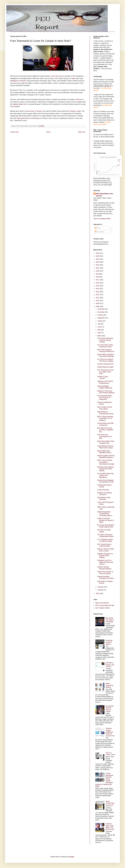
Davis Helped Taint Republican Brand (104, 452)
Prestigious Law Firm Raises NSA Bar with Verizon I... (105, 562)
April (99, 333)
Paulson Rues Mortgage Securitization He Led (105, 481)
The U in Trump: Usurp (110, 754)
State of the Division (102, 603)
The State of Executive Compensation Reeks (105, 536)
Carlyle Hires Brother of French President (105, 573)
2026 (98, 253)
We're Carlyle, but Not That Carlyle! (105, 408)
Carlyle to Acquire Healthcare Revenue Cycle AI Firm (110, 732)
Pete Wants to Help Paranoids (104, 498)
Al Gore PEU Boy (103, 490)
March (100, 336)
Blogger (72, 857)
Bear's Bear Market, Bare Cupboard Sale (106, 442)
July (99, 324)
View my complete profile (102, 219)
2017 (98, 280)
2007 (98, 594)
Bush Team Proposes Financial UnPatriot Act (106, 351)
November (101, 312)
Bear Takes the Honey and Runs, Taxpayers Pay (105, 430)
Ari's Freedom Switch (102, 608)
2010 (98, 301)
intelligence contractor (18, 81)
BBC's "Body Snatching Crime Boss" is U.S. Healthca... (105, 418)
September (102, 318)
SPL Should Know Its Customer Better (104, 545)
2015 (98, 286)
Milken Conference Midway (110, 685)
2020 (98, 271)
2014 (98, 289)
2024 (98, 259)
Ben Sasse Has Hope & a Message (110, 620)
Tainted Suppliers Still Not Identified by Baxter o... (106, 457)
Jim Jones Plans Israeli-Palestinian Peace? (105, 346)
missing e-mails (75, 111)
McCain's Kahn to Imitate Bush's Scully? (106, 550)
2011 (98, 298)
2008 (98, 307)
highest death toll (19, 104)
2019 (98, 274)
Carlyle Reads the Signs (105, 367)
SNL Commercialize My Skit (105, 605)
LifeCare (79, 99)
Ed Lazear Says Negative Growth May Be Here (106, 526)
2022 (98, 265)
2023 (98, 262)
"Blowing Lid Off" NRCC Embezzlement (105, 382)
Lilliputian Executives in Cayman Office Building (105, 556)
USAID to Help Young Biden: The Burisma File (110, 827)
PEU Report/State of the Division (104, 195)
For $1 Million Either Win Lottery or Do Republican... (105, 475)
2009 (98, 303)
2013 (98, 292)
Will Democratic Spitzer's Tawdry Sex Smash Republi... (106, 469)
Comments (99, 232)
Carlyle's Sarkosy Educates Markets (104, 568)
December (101, 309)
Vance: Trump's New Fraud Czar (110, 803)
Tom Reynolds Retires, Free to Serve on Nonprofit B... (105, 398)
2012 (98, 295)
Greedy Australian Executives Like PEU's (106, 577)
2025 (98, 256)
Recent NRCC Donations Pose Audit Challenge (106, 355)
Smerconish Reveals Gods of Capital (110, 709)
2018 (98, 277)
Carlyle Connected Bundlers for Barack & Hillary (106, 520)
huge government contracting (28, 118)
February (101, 587)
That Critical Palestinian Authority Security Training (105, 340)
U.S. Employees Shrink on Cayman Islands (105, 540)
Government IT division (34, 111)
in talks (73, 78)
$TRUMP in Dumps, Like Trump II (110, 665)
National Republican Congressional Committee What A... (105, 514)
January (101, 590)
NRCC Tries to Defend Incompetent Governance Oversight (106, 462)
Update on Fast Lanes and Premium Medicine (106, 392)
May (99, 330)
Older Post (82, 132)
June (99, 327)
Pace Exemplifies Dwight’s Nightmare (105, 387)
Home (48, 132)
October (101, 315)
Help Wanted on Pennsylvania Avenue (105, 413)
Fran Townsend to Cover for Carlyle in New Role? (105, 372)
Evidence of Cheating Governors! (104, 494)
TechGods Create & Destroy (109, 642)
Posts (98, 228)
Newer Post (15, 132)
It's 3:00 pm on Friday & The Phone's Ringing (105, 360)
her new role (57, 76)
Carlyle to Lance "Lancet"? (103, 377)
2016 (98, 283)
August (100, 321)
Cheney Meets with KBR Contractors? (105, 424)
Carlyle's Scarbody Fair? (105, 364)
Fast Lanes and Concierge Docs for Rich (105, 436)
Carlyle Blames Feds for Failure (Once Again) (105, 447)
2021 (98, 268)
